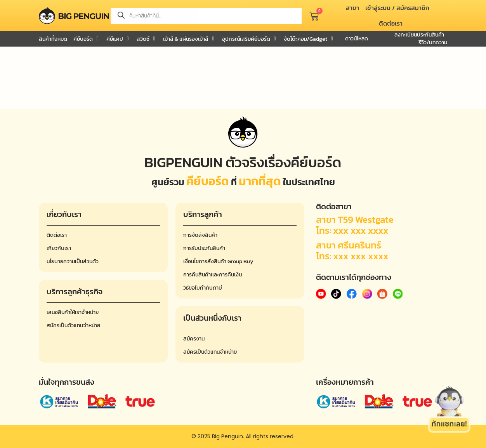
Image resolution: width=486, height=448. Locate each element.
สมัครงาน (194, 339)
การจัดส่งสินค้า (200, 235)
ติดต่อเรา (57, 235)
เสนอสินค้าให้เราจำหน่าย (73, 312)
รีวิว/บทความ (433, 43)
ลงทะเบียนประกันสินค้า (419, 35)
